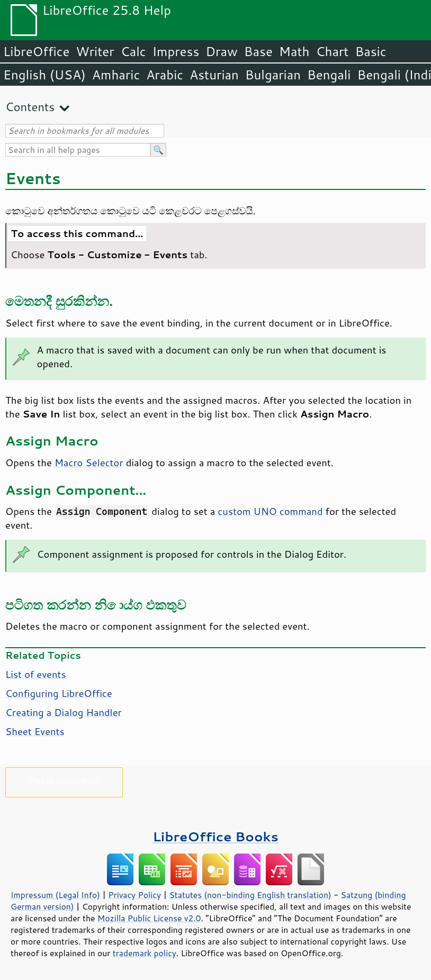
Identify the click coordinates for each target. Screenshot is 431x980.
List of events (36, 674)
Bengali (329, 75)
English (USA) (44, 75)
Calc (133, 51)
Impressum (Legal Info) (55, 895)
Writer (95, 51)
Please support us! (64, 780)
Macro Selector (89, 462)
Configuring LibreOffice (59, 693)
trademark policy (145, 953)
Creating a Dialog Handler (64, 712)
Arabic (165, 75)
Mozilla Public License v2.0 (149, 918)
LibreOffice (36, 51)
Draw (221, 51)
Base (258, 51)
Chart (332, 51)
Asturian (214, 75)
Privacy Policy (134, 895)
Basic (370, 51)
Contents (30, 107)
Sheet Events (35, 731)
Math (294, 51)
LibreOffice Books (215, 836)
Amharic (116, 75)
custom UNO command (270, 511)
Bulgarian (273, 75)
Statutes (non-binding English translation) (250, 895)
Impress (176, 51)
